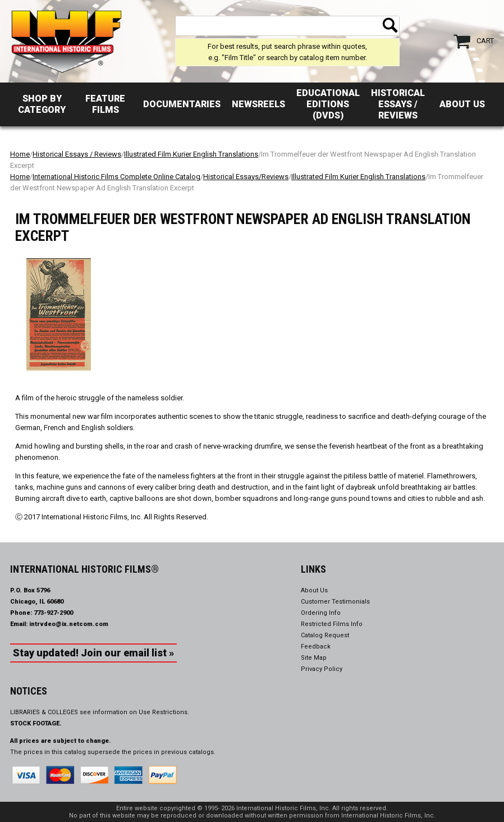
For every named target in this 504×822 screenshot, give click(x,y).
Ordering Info (321, 613)
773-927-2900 (53, 613)
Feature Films (105, 104)
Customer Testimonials (335, 602)
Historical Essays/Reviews (246, 177)
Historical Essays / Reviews (398, 104)
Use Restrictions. (164, 712)
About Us (462, 104)
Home (20, 154)
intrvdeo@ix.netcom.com (69, 624)
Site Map (314, 658)
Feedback (316, 647)
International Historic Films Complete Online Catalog (116, 177)
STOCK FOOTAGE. (36, 723)
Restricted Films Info (332, 624)
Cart (485, 41)
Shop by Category (42, 104)
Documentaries (182, 104)
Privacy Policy (322, 669)
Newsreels (258, 104)
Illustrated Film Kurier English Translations (191, 154)
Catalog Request (325, 635)
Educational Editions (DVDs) (328, 104)
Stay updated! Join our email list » (93, 653)
